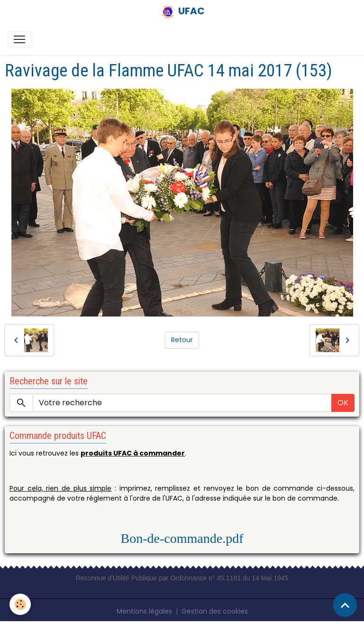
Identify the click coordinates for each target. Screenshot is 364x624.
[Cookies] (20, 604)
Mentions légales (144, 611)
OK (343, 403)
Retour (182, 340)
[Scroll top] (345, 605)
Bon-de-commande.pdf (182, 538)
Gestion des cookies (215, 611)
